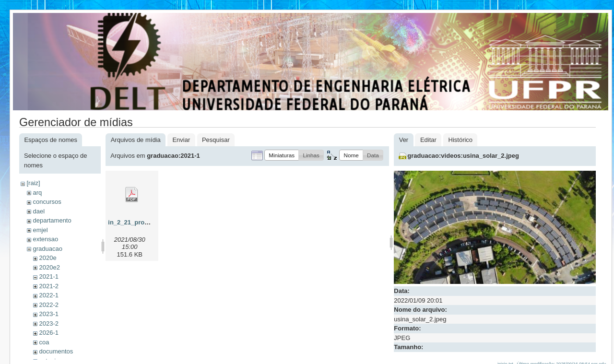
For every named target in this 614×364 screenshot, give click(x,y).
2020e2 (49, 267)
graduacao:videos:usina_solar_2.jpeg (463, 156)
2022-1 (48, 295)
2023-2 (48, 323)
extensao (45, 239)
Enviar (181, 140)
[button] (282, 155)
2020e (47, 258)
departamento (52, 220)
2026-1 (48, 333)
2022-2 (48, 305)
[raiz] (33, 183)
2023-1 (48, 314)
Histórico (461, 140)
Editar (428, 140)
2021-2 (48, 286)
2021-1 (48, 276)
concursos (47, 202)
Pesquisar (216, 140)
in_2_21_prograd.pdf (139, 222)
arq (37, 193)
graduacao (47, 249)
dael (39, 211)
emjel (40, 230)
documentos (56, 351)
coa (44, 342)
